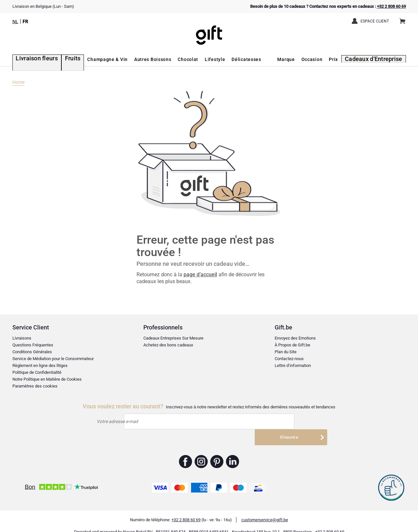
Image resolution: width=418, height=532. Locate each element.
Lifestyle (203, 59)
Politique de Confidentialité (37, 372)
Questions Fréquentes (33, 345)
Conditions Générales (32, 352)
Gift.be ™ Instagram (201, 452)
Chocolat (176, 59)
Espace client (375, 21)
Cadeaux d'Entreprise (378, 59)
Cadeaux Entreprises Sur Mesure (173, 338)
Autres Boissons (141, 59)
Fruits (62, 59)
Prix (341, 59)
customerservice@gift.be (265, 511)
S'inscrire (290, 421)
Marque (294, 59)
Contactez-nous (289, 359)
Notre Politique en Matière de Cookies (47, 379)
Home (18, 82)
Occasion (320, 59)
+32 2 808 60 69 (391, 6)
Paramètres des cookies (35, 386)
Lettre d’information (293, 365)
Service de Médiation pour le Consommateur (53, 359)
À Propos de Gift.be (292, 345)
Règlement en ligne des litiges (40, 365)
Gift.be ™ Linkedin (233, 452)
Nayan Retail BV (138, 523)
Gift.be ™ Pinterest (217, 452)
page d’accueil (200, 274)
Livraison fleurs (31, 59)
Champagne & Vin (96, 59)
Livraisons (22, 338)
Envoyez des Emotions (295, 338)
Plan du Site (286, 352)
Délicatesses (234, 59)
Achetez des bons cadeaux (168, 345)
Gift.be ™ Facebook (186, 452)
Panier (404, 19)
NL (15, 22)
